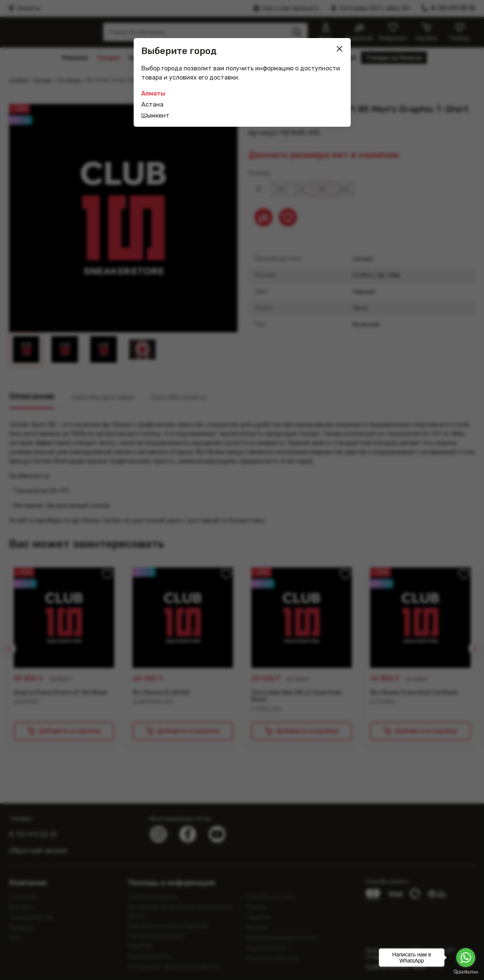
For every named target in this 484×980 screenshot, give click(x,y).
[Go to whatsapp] (466, 958)
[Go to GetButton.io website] (466, 972)
